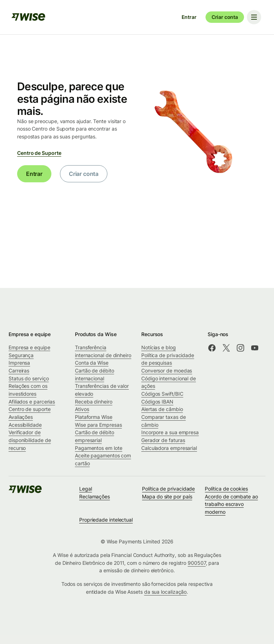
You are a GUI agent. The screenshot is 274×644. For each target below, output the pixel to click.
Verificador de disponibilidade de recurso (30, 440)
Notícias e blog (159, 347)
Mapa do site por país (167, 496)
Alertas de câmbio (162, 409)
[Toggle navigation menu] (254, 17)
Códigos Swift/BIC (162, 394)
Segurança (21, 355)
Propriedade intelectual (106, 520)
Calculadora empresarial (169, 448)
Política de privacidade (168, 489)
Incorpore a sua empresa (170, 432)
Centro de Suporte (39, 153)
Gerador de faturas (163, 440)
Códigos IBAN (157, 402)
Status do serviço (29, 378)
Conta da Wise (92, 363)
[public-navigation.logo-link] (26, 491)
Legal (86, 489)
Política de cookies (226, 489)
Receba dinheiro (94, 402)
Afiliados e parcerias (32, 402)
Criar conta (225, 17)
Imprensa (19, 363)
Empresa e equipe (29, 347)
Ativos (82, 409)
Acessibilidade (25, 425)
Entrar (189, 17)
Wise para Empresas (98, 425)
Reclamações (95, 496)
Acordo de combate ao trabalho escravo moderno (231, 504)
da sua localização (166, 592)
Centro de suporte (30, 409)
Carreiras (19, 371)
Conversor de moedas (167, 371)
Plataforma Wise (94, 417)
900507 (197, 563)
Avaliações (21, 417)
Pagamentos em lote (99, 448)
